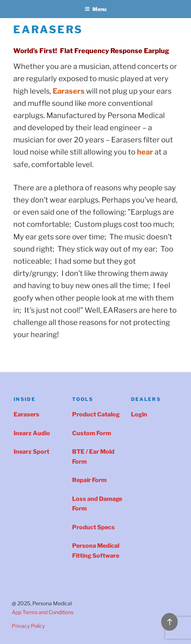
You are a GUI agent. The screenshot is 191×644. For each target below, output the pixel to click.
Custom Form (92, 433)
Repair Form (89, 480)
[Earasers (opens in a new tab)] (69, 91)
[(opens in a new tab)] (145, 152)
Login (139, 414)
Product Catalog (96, 414)
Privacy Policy (28, 626)
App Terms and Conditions (43, 612)
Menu (95, 9)
